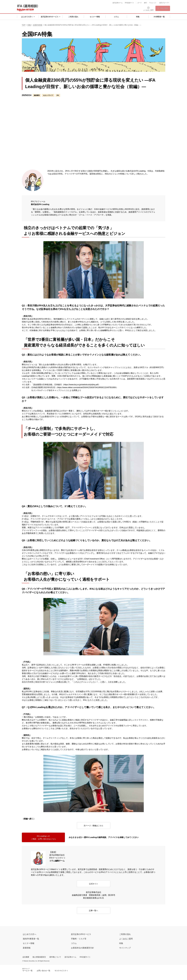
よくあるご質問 (126, 939)
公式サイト (93, 884)
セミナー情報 (29, 943)
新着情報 (27, 948)
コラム (74, 943)
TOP (24, 25)
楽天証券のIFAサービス (81, 934)
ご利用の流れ (125, 934)
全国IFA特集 (38, 25)
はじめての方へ (30, 934)
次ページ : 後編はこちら (93, 826)
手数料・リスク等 (79, 939)
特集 (29, 25)
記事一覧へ (94, 911)
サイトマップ (125, 948)
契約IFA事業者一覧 (31, 939)
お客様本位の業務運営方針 (82, 948)
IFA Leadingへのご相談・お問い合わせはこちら (43, 838)
